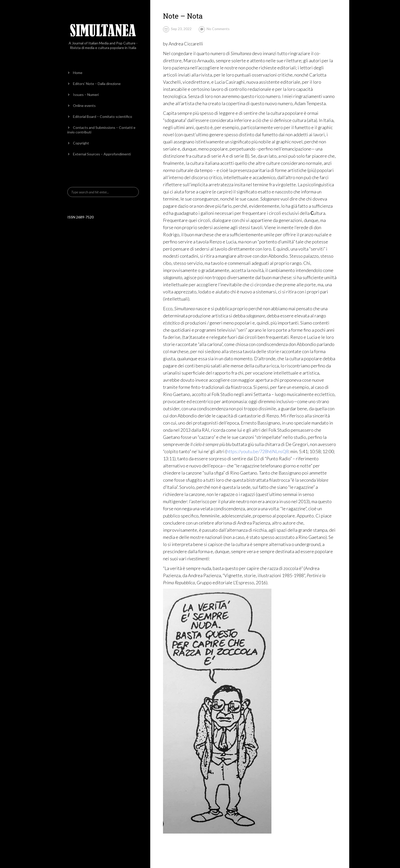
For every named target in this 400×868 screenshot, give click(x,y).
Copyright (81, 143)
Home (78, 73)
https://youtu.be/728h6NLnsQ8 (258, 451)
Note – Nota (183, 16)
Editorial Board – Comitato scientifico (103, 116)
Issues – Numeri (86, 95)
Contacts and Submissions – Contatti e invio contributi (101, 130)
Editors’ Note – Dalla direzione (97, 84)
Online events (84, 106)
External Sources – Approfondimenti (102, 154)
